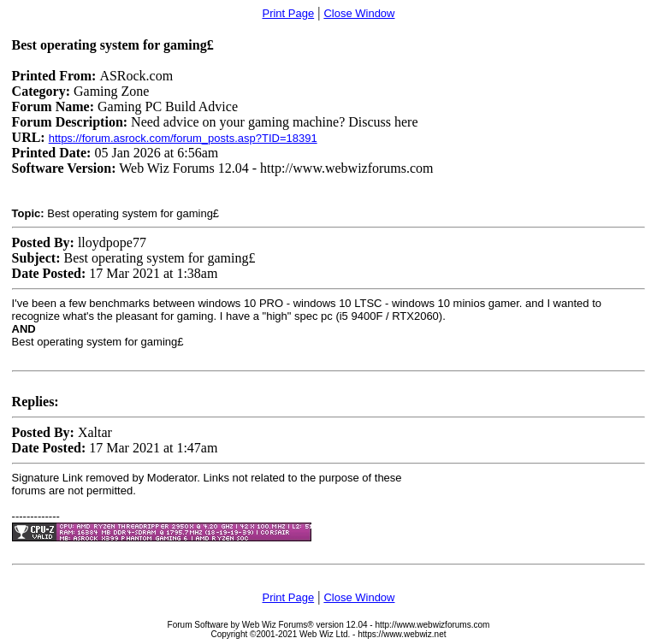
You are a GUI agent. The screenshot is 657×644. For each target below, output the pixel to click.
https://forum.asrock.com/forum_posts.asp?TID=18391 (183, 138)
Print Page (288, 13)
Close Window (359, 13)
